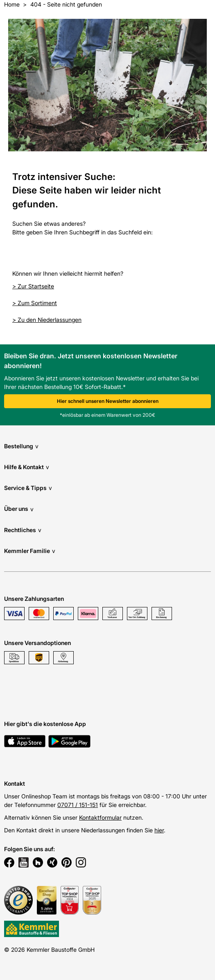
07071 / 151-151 (78, 805)
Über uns (19, 509)
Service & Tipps (28, 488)
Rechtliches (23, 530)
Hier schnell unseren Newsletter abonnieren (108, 401)
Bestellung (21, 446)
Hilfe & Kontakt (27, 467)
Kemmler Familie (30, 551)
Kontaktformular (100, 817)
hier (159, 830)
